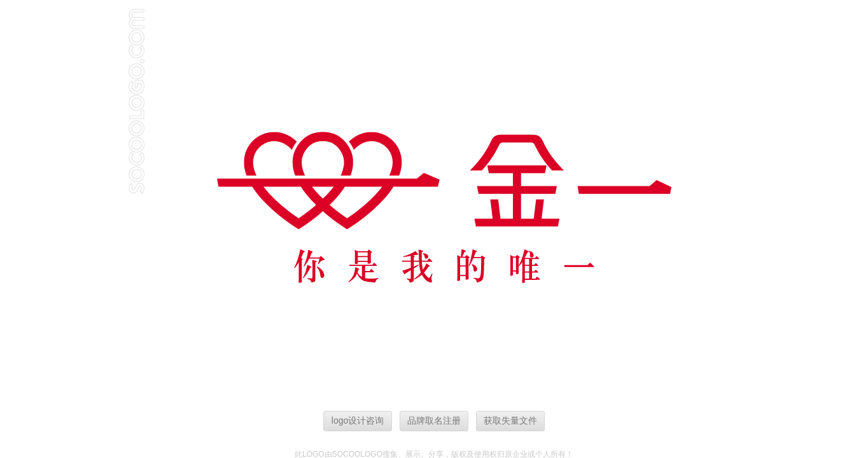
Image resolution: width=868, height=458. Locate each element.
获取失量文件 (510, 420)
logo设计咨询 (358, 420)
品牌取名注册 (434, 420)
